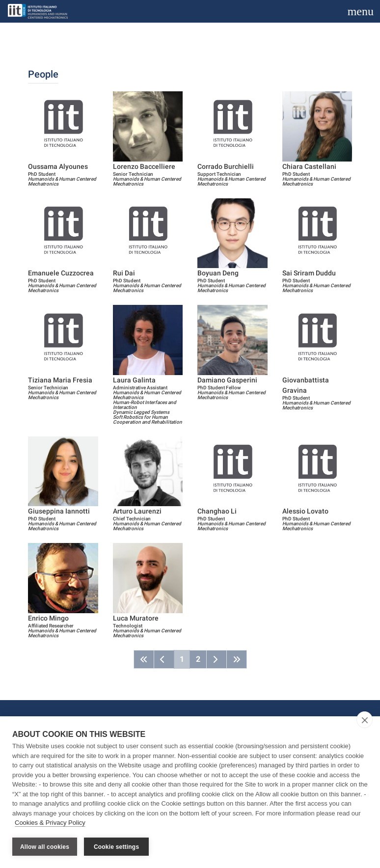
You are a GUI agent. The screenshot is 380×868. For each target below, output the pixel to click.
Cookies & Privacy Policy (50, 823)
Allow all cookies (45, 847)
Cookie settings (116, 847)
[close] (365, 720)
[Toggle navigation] (361, 11)
